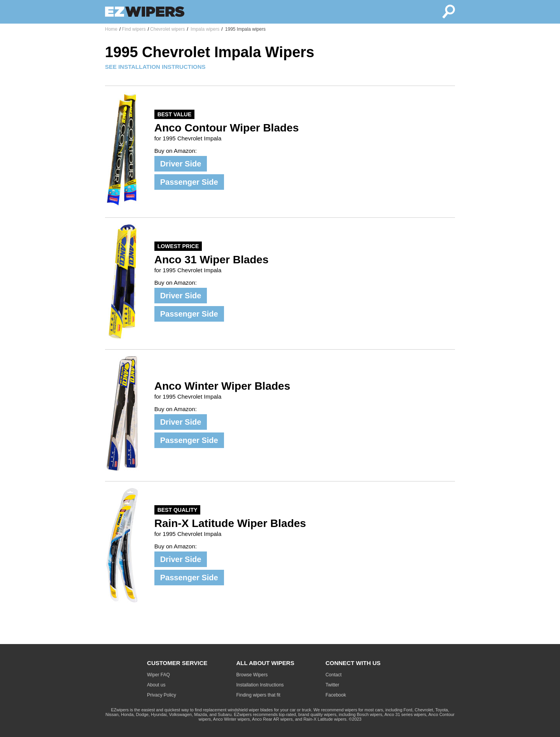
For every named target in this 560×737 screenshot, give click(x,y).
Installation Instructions (260, 685)
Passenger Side (189, 182)
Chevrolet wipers (167, 29)
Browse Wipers (252, 675)
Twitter (332, 685)
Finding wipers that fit (258, 695)
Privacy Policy (162, 695)
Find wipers (134, 29)
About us (156, 685)
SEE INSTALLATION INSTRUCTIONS (155, 67)
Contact (333, 675)
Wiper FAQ (158, 675)
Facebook (336, 695)
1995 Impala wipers (245, 29)
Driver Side (181, 164)
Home (111, 29)
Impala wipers (204, 29)
